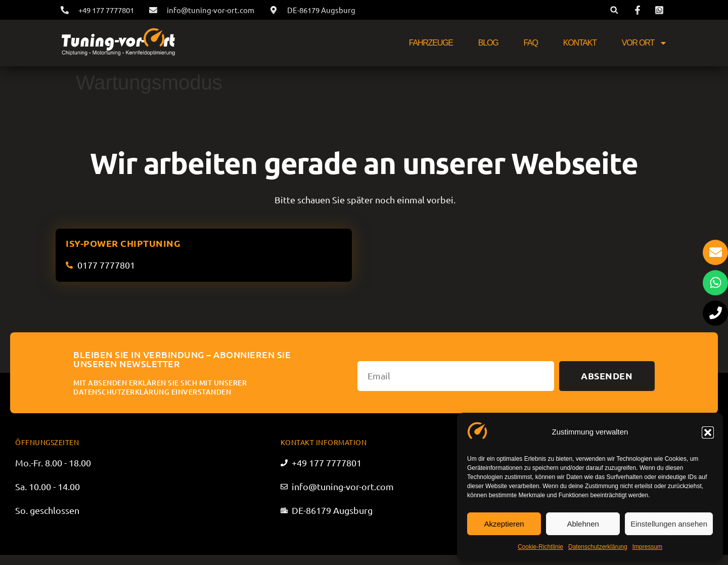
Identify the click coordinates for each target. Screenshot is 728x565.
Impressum (647, 547)
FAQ (530, 43)
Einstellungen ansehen (669, 524)
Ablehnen (583, 524)
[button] (708, 432)
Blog (488, 43)
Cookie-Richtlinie (540, 547)
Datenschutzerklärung (598, 547)
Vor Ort (645, 43)
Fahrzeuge (431, 43)
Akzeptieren (504, 524)
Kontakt (580, 43)
